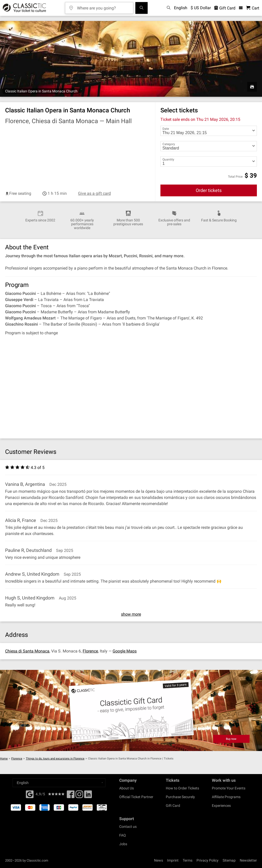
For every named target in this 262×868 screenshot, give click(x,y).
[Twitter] (79, 796)
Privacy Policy (208, 860)
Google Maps (125, 651)
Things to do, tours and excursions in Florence (55, 759)
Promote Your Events (229, 788)
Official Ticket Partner (136, 797)
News (159, 860)
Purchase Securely (180, 797)
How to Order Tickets (182, 788)
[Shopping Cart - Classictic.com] (253, 8)
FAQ (123, 835)
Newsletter (248, 860)
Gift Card (173, 806)
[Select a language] (59, 783)
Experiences (221, 806)
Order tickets (209, 190)
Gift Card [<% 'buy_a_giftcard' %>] (225, 8)
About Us (127, 788)
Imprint (173, 860)
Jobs (123, 844)
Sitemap (229, 860)
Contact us (128, 827)
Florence (90, 651)
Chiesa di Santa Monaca (27, 651)
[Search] (141, 8)
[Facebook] (30, 794)
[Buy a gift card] (131, 711)
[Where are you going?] (103, 6)
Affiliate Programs (226, 797)
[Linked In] (88, 796)
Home (4, 759)
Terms (188, 860)
